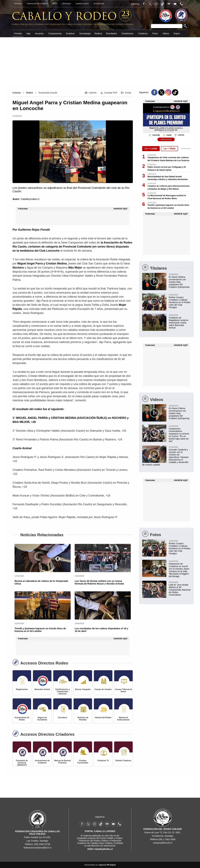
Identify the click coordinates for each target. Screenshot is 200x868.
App (28, 34)
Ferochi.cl (18, 4)
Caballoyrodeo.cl (30, 199)
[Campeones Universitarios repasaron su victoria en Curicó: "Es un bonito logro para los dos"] (166, 434)
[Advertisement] (100, 61)
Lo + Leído (151, 149)
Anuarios (39, 34)
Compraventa (55, 34)
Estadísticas (127, 34)
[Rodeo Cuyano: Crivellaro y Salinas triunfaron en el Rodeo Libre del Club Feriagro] (166, 301)
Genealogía (85, 34)
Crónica (17, 93)
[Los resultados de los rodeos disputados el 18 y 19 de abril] (103, 605)
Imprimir (93, 93)
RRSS (55, 4)
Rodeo (30, 93)
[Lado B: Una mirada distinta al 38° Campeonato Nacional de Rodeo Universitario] (166, 588)
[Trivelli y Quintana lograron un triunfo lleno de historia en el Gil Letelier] (43, 605)
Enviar (128, 93)
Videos (166, 34)
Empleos (70, 34)
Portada (18, 34)
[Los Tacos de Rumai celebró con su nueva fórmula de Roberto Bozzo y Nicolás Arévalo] (103, 558)
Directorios (66, 4)
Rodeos (98, 34)
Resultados (111, 34)
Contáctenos (99, 4)
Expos (177, 34)
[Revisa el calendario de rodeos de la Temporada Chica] (43, 558)
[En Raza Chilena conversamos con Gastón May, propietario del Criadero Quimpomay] (166, 281)
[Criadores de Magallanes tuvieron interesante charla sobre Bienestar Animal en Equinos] (166, 321)
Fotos (155, 34)
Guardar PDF (111, 93)
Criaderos (143, 34)
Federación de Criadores (37, 4)
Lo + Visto (169, 149)
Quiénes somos (82, 4)
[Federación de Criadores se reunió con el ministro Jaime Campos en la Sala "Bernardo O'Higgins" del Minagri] (166, 569)
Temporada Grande (48, 93)
